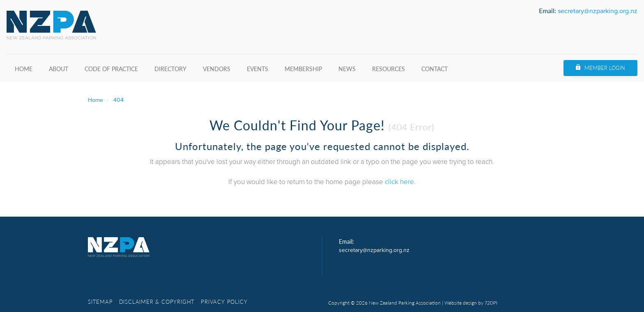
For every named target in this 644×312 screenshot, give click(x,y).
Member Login (605, 68)
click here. (400, 182)
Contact (435, 69)
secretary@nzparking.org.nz (598, 11)
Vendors (217, 69)
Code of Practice (111, 69)
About (59, 69)
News (347, 69)
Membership (303, 69)
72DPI (491, 303)
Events (258, 69)
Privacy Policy (224, 302)
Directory (170, 69)
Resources (389, 69)
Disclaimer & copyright (157, 302)
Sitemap (100, 302)
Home (24, 69)
